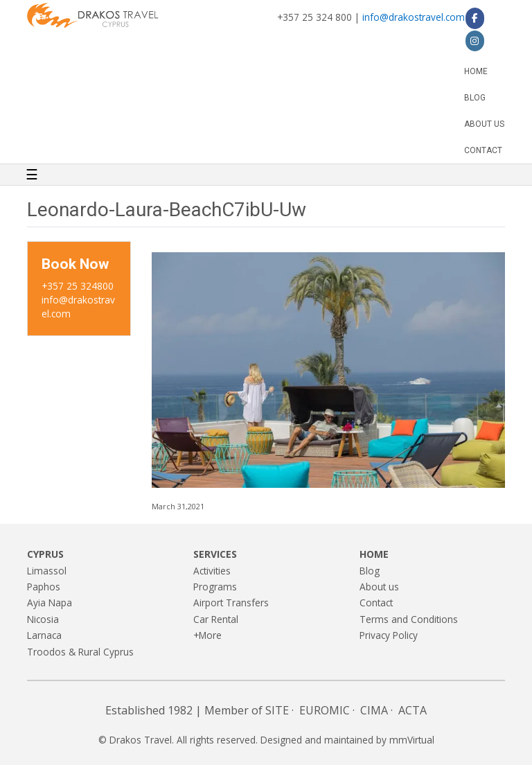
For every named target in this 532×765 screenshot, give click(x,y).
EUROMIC (325, 710)
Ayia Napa (50, 603)
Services (215, 554)
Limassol (47, 571)
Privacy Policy (389, 635)
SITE (277, 710)
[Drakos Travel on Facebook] (475, 18)
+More (207, 635)
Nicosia (43, 619)
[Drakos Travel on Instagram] (475, 41)
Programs (215, 587)
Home (476, 71)
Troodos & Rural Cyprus (80, 652)
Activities (212, 571)
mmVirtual (412, 740)
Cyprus (45, 554)
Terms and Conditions (409, 619)
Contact (483, 150)
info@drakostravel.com (414, 17)
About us (484, 124)
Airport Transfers (231, 603)
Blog (475, 98)
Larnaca (44, 635)
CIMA (374, 710)
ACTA (413, 710)
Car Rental (216, 619)
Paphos (44, 587)
